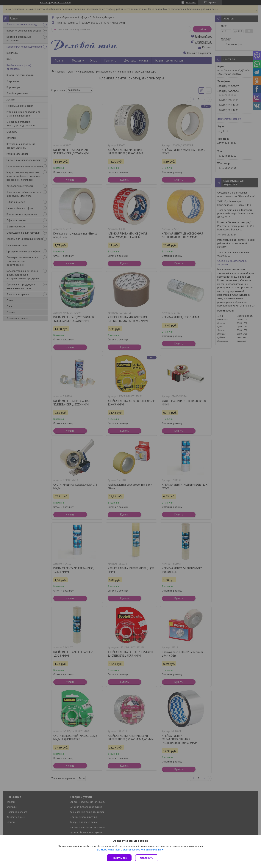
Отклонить (147, 858)
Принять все (119, 858)
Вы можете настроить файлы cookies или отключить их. (129, 850)
